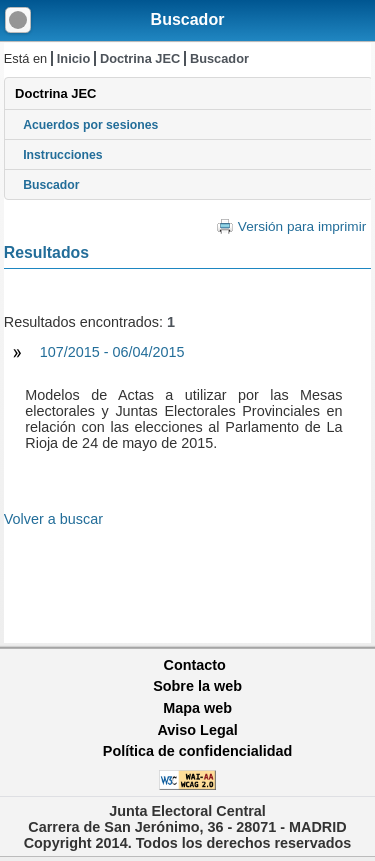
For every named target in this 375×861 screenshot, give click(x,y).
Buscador (188, 19)
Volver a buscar (53, 519)
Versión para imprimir (302, 226)
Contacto (195, 665)
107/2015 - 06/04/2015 (112, 352)
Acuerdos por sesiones (90, 125)
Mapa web (197, 708)
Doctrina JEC (140, 58)
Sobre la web (197, 686)
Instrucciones (63, 155)
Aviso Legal (197, 730)
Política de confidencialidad (198, 751)
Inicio (73, 58)
